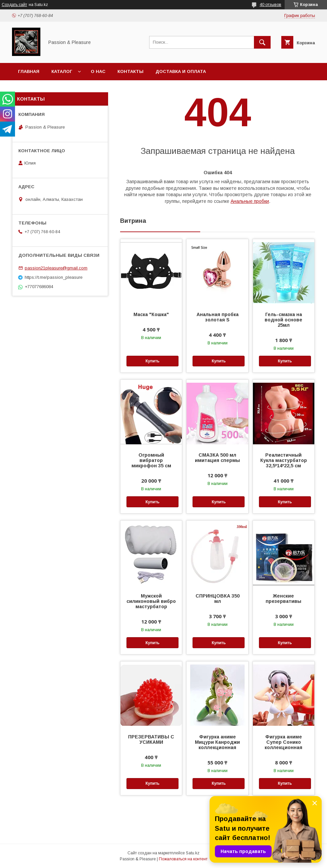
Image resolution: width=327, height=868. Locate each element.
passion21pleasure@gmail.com (56, 268)
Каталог (62, 71)
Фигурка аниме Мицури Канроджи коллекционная (217, 742)
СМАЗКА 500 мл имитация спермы (217, 458)
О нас (98, 71)
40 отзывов (270, 5)
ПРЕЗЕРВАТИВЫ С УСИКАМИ (151, 739)
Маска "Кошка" (151, 314)
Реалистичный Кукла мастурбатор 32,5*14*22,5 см (284, 460)
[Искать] (262, 42)
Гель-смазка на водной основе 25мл (283, 320)
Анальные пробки (250, 201)
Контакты (130, 71)
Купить (152, 361)
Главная (29, 71)
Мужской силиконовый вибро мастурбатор (151, 601)
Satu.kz (193, 853)
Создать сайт (14, 5)
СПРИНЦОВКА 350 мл (218, 599)
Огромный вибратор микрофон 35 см (151, 460)
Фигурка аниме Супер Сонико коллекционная (283, 742)
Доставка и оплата (181, 71)
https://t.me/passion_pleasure (54, 277)
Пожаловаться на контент (183, 859)
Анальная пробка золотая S (218, 317)
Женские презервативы (283, 599)
